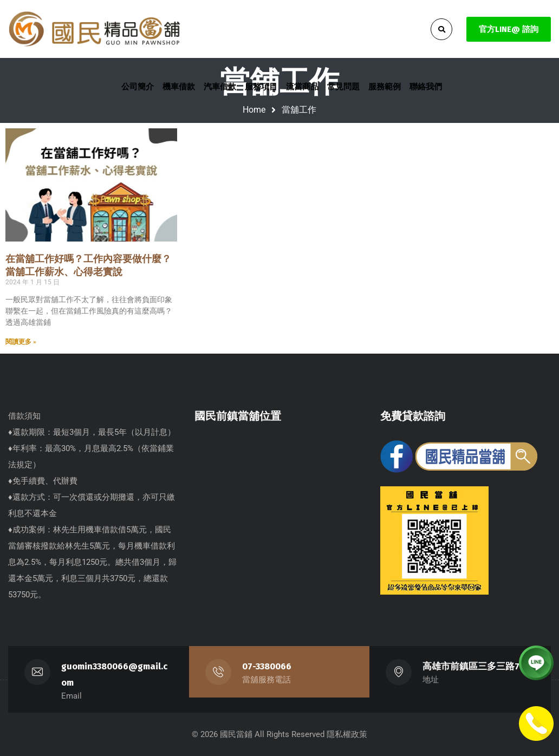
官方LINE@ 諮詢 (509, 29)
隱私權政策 (347, 734)
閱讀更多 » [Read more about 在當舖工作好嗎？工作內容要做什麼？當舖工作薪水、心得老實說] (21, 342)
